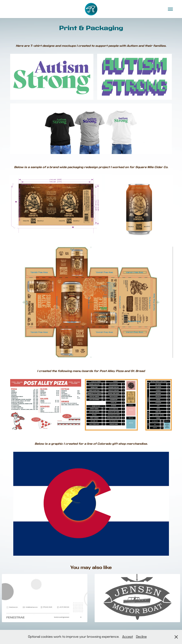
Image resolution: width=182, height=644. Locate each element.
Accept (128, 637)
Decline (141, 637)
